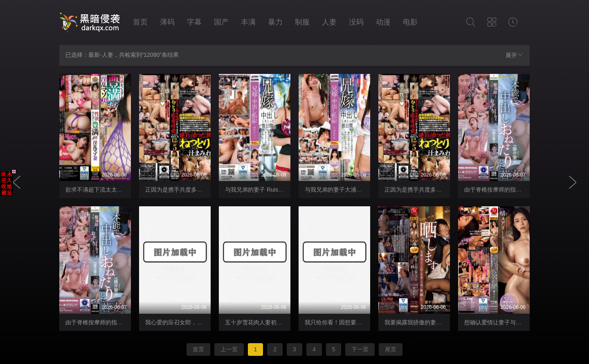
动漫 (383, 22)
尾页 (391, 349)
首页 (140, 22)
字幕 (194, 22)
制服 (302, 22)
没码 (356, 22)
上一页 (229, 349)
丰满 (248, 22)
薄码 (167, 22)
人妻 (329, 22)
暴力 (275, 22)
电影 (410, 22)
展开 (515, 55)
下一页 (360, 349)
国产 (221, 22)
